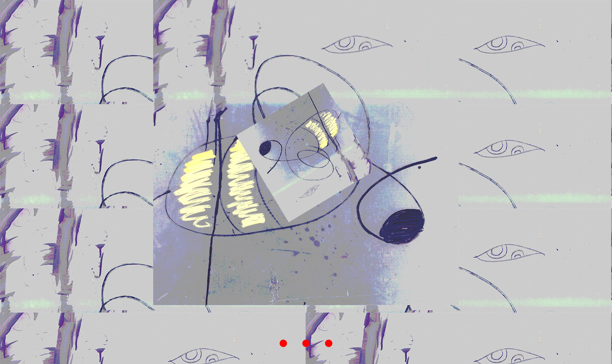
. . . (306, 331)
